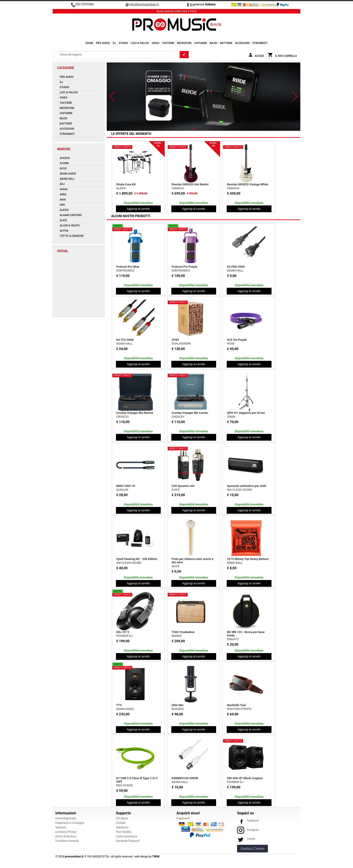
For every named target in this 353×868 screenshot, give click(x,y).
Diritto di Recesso (66, 836)
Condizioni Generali (67, 841)
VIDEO (156, 43)
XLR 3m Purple (237, 340)
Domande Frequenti (128, 841)
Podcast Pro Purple (184, 267)
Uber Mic (178, 705)
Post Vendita (124, 832)
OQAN (231, 417)
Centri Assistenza (126, 836)
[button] (112, 97)
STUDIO (123, 43)
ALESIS (121, 188)
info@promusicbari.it (144, 4)
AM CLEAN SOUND (239, 490)
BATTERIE (226, 43)
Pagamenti (183, 818)
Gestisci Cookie (252, 849)
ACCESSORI (242, 43)
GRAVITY (233, 639)
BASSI (213, 43)
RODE (231, 344)
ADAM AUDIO (125, 709)
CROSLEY (122, 417)
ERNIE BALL (235, 563)
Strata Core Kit (126, 184)
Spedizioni (122, 827)
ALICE (175, 566)
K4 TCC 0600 (125, 340)
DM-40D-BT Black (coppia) (245, 778)
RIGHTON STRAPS (239, 709)
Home (89, 43)
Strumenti (260, 43)
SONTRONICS (125, 271)
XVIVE (176, 490)
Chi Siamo (122, 818)
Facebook (248, 821)
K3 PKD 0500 (236, 267)
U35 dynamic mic (183, 486)
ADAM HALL (235, 271)
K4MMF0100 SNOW (185, 778)
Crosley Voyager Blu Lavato (190, 413)
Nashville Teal (236, 705)
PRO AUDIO (103, 43)
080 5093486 (85, 4)
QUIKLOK (122, 490)
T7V (119, 705)
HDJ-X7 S (123, 632)
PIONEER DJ (124, 636)
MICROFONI (184, 43)
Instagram (248, 830)
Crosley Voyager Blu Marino (135, 413)
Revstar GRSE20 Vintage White (248, 184)
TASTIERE (168, 43)
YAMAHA (178, 188)
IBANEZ (177, 636)
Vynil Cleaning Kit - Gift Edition (137, 559)
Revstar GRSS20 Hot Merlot (190, 184)
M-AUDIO (178, 709)
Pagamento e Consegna (70, 823)
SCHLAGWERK (181, 344)
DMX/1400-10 (126, 486)
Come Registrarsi (66, 818)
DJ (114, 43)
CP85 (175, 340)
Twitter (246, 839)
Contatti (121, 823)
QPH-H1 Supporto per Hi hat (246, 413)
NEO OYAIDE (124, 785)
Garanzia (61, 827)
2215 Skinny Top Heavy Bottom (248, 559)
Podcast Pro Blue (128, 267)
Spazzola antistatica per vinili (247, 486)
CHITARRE (201, 43)
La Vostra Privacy (66, 832)
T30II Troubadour (183, 632)
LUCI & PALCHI (140, 43)
